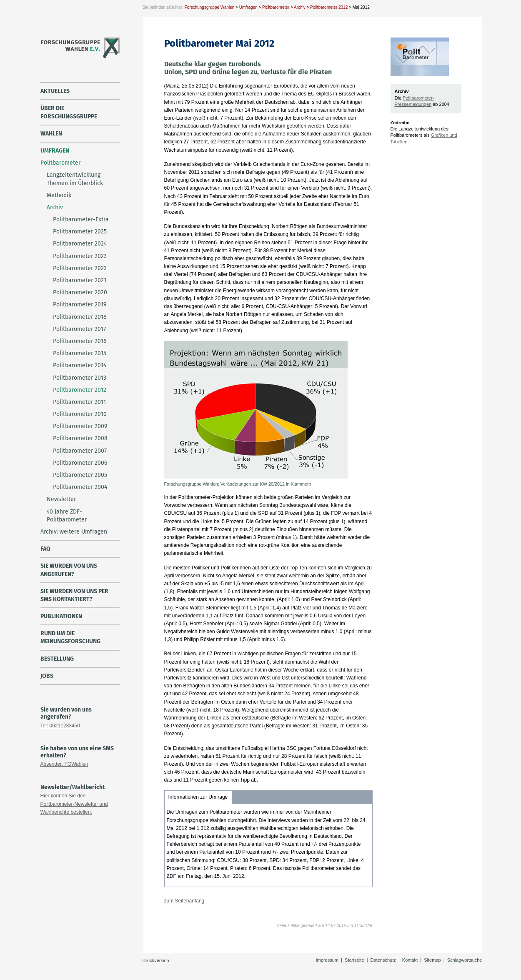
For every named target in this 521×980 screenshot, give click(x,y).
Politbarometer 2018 (80, 317)
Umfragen (248, 7)
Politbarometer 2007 (80, 451)
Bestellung (57, 659)
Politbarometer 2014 (80, 365)
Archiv (300, 7)
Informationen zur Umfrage (198, 797)
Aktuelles (55, 91)
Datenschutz (383, 960)
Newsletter (61, 499)
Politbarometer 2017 (79, 329)
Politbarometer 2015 (80, 353)
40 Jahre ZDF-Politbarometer (67, 516)
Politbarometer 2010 (80, 414)
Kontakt (410, 960)
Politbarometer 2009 (80, 426)
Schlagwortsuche (465, 960)
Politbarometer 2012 (329, 7)
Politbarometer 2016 (80, 341)
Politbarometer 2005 (80, 475)
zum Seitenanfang (184, 901)
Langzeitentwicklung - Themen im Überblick (76, 179)
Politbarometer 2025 (80, 232)
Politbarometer (276, 7)
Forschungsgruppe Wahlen (210, 7)
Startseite (354, 960)
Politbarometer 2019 (80, 305)
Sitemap (432, 960)
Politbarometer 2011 (79, 402)
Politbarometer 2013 (80, 378)
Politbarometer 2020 (80, 292)
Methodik (59, 195)
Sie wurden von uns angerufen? (69, 570)
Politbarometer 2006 (80, 463)
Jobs (47, 676)
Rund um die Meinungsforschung (70, 637)
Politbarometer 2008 (80, 438)
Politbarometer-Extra (81, 219)
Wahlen (51, 134)
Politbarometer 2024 (80, 244)
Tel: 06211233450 (60, 726)
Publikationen (61, 616)
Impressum (327, 960)
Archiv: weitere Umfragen (74, 532)
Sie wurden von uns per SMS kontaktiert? (74, 595)
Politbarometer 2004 (80, 487)
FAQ (45, 549)
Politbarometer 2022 (80, 268)
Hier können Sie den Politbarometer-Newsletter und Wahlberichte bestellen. (74, 804)
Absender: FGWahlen (64, 764)
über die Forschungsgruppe (69, 112)
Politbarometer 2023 (80, 256)
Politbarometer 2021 (80, 280)
